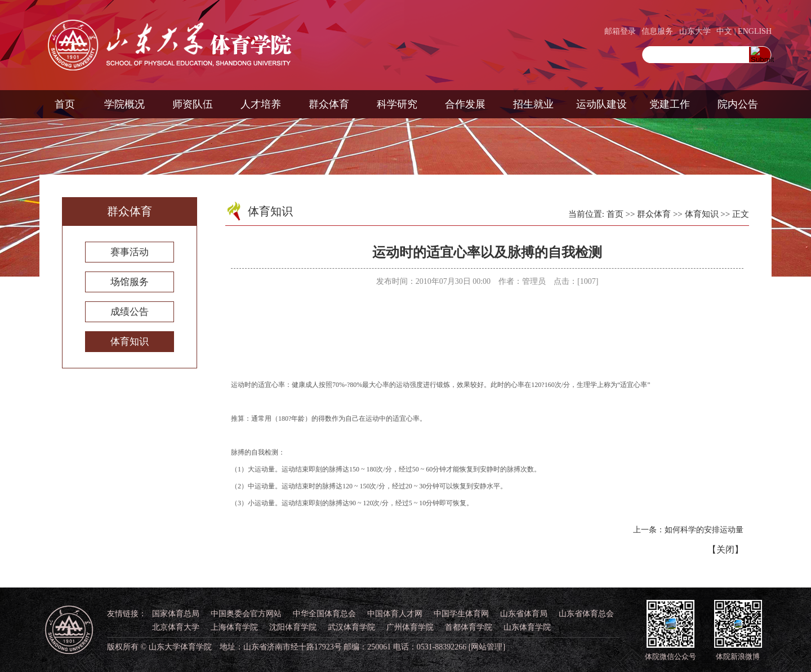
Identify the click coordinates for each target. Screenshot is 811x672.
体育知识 (130, 342)
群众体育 (329, 104)
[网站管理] (487, 647)
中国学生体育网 (461, 614)
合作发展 (465, 104)
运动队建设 (601, 104)
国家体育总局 (176, 614)
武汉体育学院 (351, 627)
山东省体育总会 (586, 614)
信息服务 (657, 31)
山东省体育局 (524, 614)
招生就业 (533, 104)
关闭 (725, 549)
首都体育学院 (469, 627)
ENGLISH (755, 31)
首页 (65, 104)
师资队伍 (193, 104)
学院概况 (124, 104)
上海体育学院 (234, 627)
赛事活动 (130, 252)
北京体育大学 (176, 627)
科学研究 (397, 104)
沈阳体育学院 (293, 627)
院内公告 (738, 104)
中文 (724, 31)
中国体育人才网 (395, 614)
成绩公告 (130, 312)
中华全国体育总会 (324, 614)
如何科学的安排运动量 (704, 530)
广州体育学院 (410, 627)
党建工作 (670, 104)
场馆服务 (130, 282)
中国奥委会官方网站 (246, 614)
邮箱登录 (620, 31)
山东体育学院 (527, 627)
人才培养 (261, 104)
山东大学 (695, 31)
